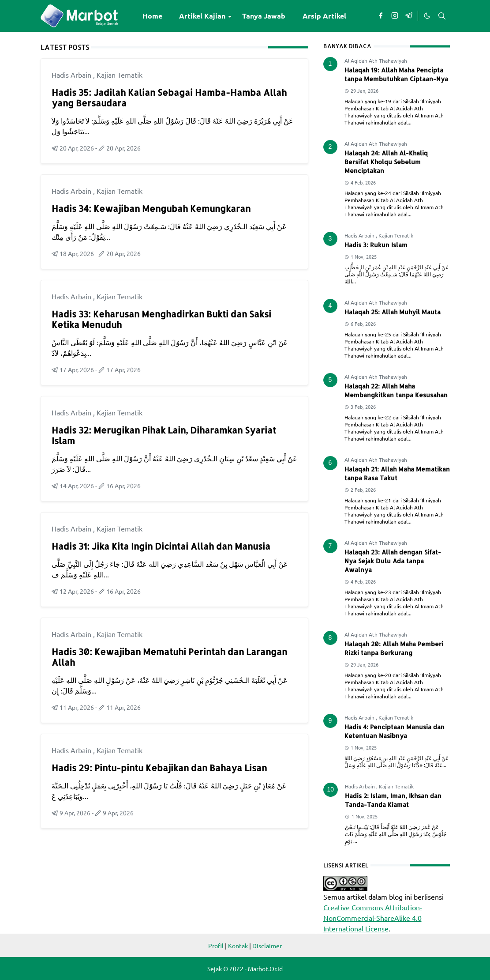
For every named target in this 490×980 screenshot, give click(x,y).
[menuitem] (152, 16)
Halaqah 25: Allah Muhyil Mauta (393, 312)
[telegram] (409, 16)
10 (331, 789)
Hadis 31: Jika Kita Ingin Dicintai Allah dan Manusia (161, 546)
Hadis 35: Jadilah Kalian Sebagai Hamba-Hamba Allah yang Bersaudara (169, 98)
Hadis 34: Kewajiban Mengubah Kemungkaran (151, 208)
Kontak (238, 946)
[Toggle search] (442, 16)
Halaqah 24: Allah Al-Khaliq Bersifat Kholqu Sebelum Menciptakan (386, 162)
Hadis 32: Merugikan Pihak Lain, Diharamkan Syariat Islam (164, 435)
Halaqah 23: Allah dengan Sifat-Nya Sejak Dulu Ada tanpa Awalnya (393, 561)
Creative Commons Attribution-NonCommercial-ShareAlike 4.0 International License (373, 918)
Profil (216, 946)
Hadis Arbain (72, 75)
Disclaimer (267, 946)
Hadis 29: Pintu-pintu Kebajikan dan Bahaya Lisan (159, 768)
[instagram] (395, 16)
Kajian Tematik (120, 75)
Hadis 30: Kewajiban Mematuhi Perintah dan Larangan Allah (169, 657)
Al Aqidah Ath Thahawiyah (376, 60)
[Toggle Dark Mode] (427, 16)
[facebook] (381, 16)
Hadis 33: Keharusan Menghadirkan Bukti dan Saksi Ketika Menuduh (161, 319)
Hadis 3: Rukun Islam (376, 245)
